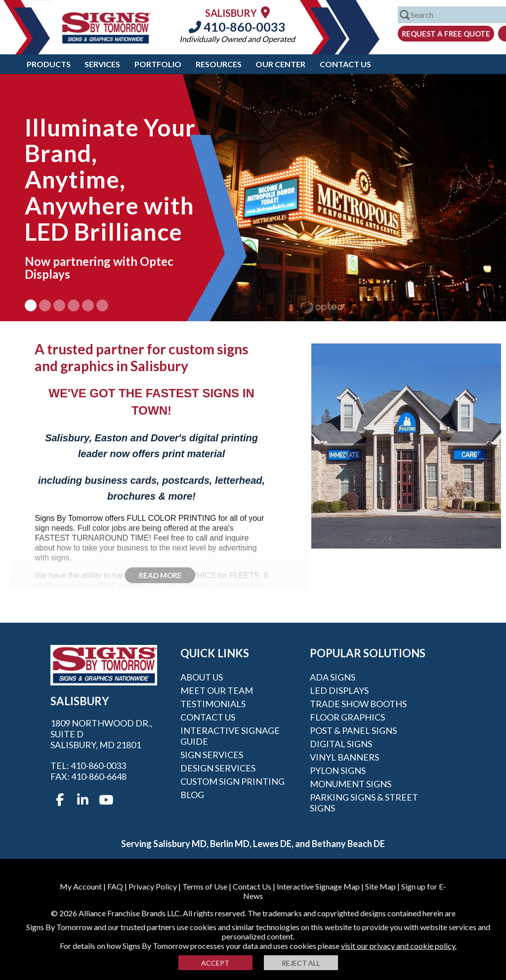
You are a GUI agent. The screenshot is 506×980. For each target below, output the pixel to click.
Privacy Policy (153, 886)
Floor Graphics (347, 717)
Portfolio (158, 64)
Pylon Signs (338, 770)
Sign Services (212, 755)
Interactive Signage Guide (230, 736)
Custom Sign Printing (232, 781)
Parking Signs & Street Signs (364, 803)
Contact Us (345, 64)
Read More (160, 575)
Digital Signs (341, 744)
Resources (219, 64)
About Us (202, 677)
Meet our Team (217, 690)
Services (102, 64)
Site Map (380, 886)
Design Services (218, 768)
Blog (192, 795)
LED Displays (339, 690)
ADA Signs (333, 677)
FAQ (115, 886)
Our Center (280, 64)
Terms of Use (205, 886)
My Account (81, 886)
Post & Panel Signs (353, 730)
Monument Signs (351, 784)
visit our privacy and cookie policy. (399, 946)
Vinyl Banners (344, 757)
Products (49, 64)
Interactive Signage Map (318, 886)
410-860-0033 (237, 27)
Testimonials (213, 704)
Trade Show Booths (358, 704)
